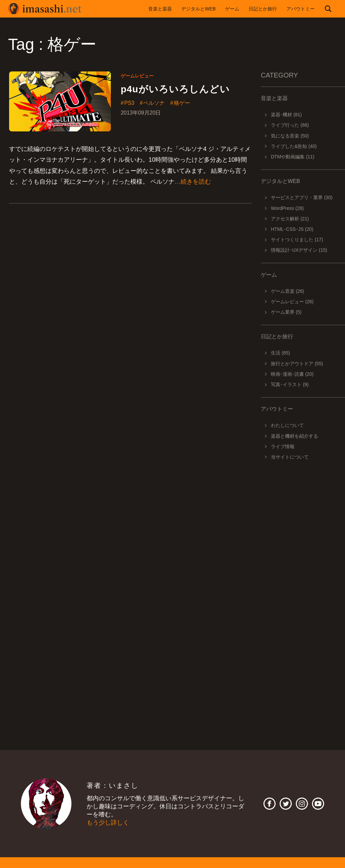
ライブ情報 (283, 446)
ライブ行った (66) (290, 125)
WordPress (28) (287, 208)
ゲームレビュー (137, 76)
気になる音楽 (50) (290, 136)
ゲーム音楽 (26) (288, 291)
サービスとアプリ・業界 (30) (302, 197)
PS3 (129, 103)
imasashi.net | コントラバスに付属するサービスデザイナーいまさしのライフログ (45, 9)
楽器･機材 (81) (286, 115)
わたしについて (287, 425)
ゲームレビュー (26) (292, 302)
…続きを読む (193, 182)
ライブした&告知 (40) (294, 146)
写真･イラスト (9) (290, 384)
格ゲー (182, 103)
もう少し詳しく (108, 823)
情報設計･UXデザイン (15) (299, 250)
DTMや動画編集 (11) (293, 157)
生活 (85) (280, 353)
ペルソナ (154, 103)
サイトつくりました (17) (297, 240)
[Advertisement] (303, 560)
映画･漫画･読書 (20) (292, 374)
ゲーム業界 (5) (286, 312)
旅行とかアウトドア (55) (297, 364)
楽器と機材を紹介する (294, 436)
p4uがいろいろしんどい (175, 89)
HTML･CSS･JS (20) (292, 229)
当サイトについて (290, 457)
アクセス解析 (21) (290, 219)
